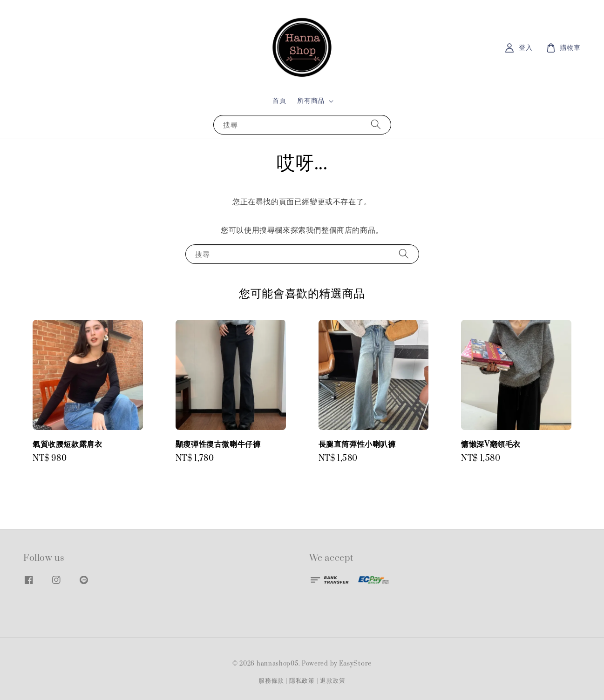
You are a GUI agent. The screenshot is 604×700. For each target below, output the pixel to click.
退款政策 (333, 681)
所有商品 (311, 101)
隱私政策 (302, 681)
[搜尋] (376, 125)
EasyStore (355, 664)
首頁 (279, 101)
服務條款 (271, 681)
